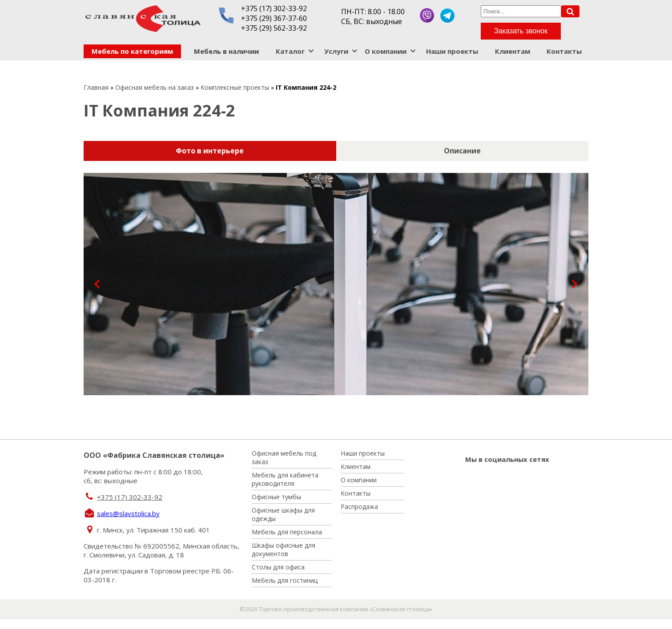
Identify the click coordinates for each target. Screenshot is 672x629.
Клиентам (513, 51)
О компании (386, 51)
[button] (97, 284)
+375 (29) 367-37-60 (274, 18)
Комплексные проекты (235, 87)
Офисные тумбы (276, 497)
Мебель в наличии (226, 51)
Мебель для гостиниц (285, 580)
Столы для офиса (278, 567)
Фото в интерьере (210, 151)
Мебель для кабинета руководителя (285, 479)
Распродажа (359, 507)
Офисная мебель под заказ (284, 457)
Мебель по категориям (132, 51)
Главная (96, 87)
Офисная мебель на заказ (155, 87)
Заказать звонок (521, 31)
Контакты (564, 51)
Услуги (336, 51)
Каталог (290, 51)
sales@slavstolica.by (128, 513)
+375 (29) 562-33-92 (274, 28)
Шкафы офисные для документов (284, 549)
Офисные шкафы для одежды (283, 514)
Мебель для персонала (287, 532)
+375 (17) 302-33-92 (274, 8)
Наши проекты (452, 51)
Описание (462, 151)
